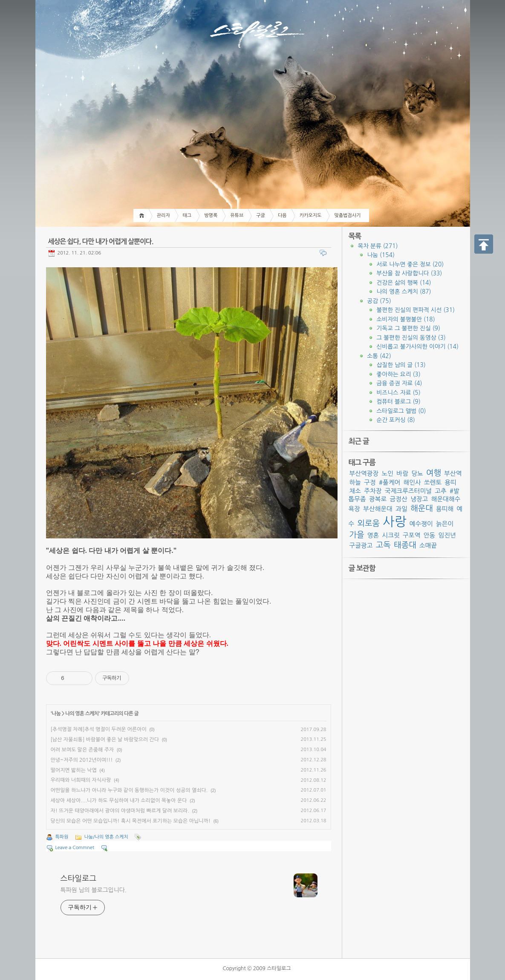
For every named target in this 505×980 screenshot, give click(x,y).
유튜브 (237, 215)
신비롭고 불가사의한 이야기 (418, 347)
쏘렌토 (433, 482)
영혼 (373, 535)
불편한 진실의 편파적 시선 (416, 310)
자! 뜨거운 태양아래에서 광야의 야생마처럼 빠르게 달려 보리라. (120, 811)
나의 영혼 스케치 (82, 714)
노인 (388, 473)
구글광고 (361, 545)
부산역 (453, 473)
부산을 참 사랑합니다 (410, 273)
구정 (370, 482)
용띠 (451, 482)
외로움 (368, 523)
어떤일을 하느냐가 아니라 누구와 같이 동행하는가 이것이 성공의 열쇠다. (129, 790)
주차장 (373, 491)
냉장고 (419, 499)
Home (143, 215)
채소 (355, 491)
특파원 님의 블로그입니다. (94, 890)
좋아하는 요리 (399, 374)
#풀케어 (390, 482)
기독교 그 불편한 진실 (408, 328)
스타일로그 (79, 879)
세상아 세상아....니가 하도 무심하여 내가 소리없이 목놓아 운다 (119, 801)
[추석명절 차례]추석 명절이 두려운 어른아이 (99, 729)
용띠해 (445, 509)
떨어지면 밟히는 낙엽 (74, 770)
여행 (434, 473)
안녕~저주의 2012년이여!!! (82, 760)
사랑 (394, 522)
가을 (357, 535)
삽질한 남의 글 (401, 365)
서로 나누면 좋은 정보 (410, 264)
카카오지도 (311, 215)
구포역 (411, 535)
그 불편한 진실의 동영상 (411, 338)
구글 (261, 215)
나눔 (56, 714)
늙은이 (445, 524)
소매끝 (428, 545)
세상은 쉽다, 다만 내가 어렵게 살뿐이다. (101, 241)
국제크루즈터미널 (408, 491)
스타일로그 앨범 (401, 411)
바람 (402, 473)
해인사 (412, 482)
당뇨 (417, 473)
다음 (282, 215)
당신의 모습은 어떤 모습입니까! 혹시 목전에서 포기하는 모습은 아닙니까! (131, 821)
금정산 (399, 499)
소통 (379, 356)
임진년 (447, 535)
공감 (379, 301)
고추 (441, 491)
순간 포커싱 (396, 420)
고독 (383, 545)
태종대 (405, 545)
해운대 (422, 508)
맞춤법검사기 (347, 215)
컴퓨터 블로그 (399, 402)
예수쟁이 (421, 524)
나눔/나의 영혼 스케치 (106, 837)
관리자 (163, 215)
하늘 (355, 482)
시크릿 (391, 535)
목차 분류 (378, 246)
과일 (401, 509)
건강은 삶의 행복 (404, 283)
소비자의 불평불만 (406, 319)
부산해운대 (378, 509)
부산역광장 (364, 473)
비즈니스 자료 (399, 393)
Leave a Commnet (75, 848)
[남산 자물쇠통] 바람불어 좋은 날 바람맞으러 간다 (105, 740)
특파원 (62, 837)
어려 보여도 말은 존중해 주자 (82, 750)
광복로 (378, 499)
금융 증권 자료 (400, 383)
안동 (430, 535)
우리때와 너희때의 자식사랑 (81, 780)
